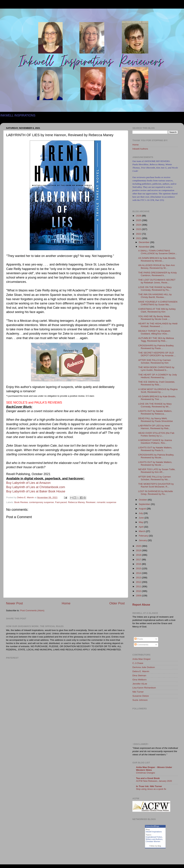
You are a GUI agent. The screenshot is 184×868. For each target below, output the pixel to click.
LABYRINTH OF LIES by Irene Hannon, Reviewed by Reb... (154, 427)
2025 (139, 220)
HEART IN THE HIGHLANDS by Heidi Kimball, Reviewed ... (158, 325)
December (144, 242)
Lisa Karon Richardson (144, 688)
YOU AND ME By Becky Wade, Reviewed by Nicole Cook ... (154, 318)
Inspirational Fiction (154, 837)
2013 (139, 578)
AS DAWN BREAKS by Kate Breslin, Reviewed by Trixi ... (157, 398)
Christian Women (153, 841)
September (145, 504)
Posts (139, 639)
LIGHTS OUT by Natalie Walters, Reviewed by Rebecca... (155, 412)
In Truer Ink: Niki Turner (149, 786)
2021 (139, 238)
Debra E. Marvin (141, 671)
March (142, 531)
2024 (139, 225)
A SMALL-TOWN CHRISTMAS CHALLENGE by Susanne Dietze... (158, 252)
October (143, 500)
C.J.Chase (138, 663)
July (141, 513)
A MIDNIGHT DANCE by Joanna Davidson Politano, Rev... (155, 442)
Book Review (21, 502)
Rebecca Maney (76, 502)
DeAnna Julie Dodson (144, 667)
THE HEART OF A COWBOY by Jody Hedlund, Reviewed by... (158, 376)
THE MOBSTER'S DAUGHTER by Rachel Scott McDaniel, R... (156, 485)
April (141, 527)
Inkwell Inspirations (154, 832)
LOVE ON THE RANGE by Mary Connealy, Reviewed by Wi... (155, 405)
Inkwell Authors (140, 149)
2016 (139, 564)
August (143, 509)
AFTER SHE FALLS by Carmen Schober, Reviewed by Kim (155, 361)
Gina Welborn (139, 680)
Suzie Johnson (140, 700)
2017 (139, 560)
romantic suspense (107, 502)
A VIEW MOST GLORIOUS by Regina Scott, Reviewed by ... (158, 391)
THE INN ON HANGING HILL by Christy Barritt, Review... (155, 296)
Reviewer (91, 502)
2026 (139, 216)
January (143, 540)
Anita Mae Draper (142, 659)
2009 (139, 596)
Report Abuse (141, 605)
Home (66, 603)
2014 (139, 573)
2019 (139, 550)
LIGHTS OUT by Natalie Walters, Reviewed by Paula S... (155, 449)
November (144, 247)
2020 (139, 546)
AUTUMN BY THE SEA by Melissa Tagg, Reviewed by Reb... (156, 339)
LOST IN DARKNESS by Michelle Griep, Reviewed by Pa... (156, 493)
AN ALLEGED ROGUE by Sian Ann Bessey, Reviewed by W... (157, 267)
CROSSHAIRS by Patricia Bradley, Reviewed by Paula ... (156, 347)
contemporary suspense (41, 502)
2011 (139, 586)
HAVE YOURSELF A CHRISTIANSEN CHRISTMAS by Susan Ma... (158, 303)
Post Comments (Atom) (32, 610)
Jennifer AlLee (140, 684)
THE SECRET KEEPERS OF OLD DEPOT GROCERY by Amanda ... (157, 354)
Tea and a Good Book (148, 778)
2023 (139, 229)
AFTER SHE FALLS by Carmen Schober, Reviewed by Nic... (155, 478)
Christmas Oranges (145, 773)
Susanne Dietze (141, 696)
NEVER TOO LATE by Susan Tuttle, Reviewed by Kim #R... (157, 471)
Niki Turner (138, 692)
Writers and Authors (154, 839)
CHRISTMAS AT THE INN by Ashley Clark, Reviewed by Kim (157, 310)
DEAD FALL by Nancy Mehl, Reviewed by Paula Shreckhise (156, 420)
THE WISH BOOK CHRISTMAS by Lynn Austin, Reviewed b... (156, 369)
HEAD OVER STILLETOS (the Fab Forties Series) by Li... (156, 434)
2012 (139, 582)
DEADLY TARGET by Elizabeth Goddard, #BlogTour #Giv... (154, 332)
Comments (141, 645)
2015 (139, 568)
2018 (139, 555)
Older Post (117, 603)
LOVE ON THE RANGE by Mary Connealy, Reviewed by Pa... (155, 289)
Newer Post (14, 603)
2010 (139, 591)
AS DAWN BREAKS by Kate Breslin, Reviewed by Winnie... (157, 259)
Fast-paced (61, 502)
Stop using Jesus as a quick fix (151, 789)
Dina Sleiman (139, 675)
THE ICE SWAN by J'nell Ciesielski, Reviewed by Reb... (157, 383)
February (144, 536)
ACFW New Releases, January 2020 (154, 781)
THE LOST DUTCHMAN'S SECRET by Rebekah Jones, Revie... (157, 281)
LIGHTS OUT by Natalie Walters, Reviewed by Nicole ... (155, 463)
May (141, 522)
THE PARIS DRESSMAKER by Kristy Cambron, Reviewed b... (158, 274)
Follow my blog (155, 846)
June (142, 518)
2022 (139, 234)
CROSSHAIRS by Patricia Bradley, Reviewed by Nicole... (156, 456)
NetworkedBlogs (152, 826)
